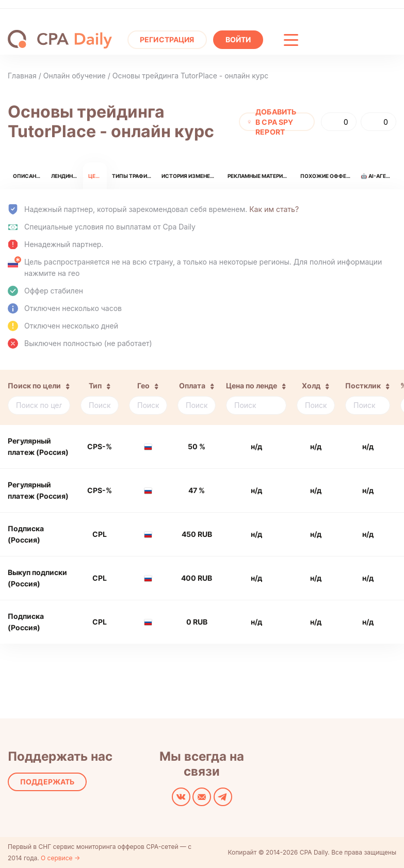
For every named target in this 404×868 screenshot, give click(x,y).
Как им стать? (274, 209)
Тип (95, 386)
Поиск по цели (34, 386)
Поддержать (47, 782)
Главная (22, 76)
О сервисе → (60, 858)
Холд (311, 386)
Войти (238, 39)
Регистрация (167, 39)
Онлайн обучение (75, 76)
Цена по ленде (252, 386)
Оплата (192, 386)
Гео (143, 386)
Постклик (363, 386)
